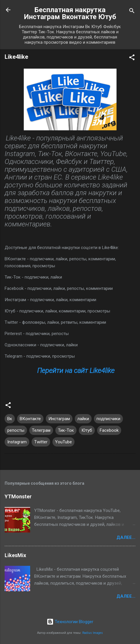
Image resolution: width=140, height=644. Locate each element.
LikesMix (15, 555)
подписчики (108, 419)
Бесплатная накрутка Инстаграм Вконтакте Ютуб (70, 13)
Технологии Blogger (70, 622)
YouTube (63, 442)
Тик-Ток (66, 430)
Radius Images (93, 633)
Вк (10, 419)
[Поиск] (132, 12)
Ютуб (87, 430)
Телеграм (41, 430)
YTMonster (18, 496)
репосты (16, 430)
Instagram (17, 442)
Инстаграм (59, 419)
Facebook (109, 430)
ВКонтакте (30, 419)
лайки (83, 419)
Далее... (126, 537)
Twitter (41, 442)
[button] (132, 58)
